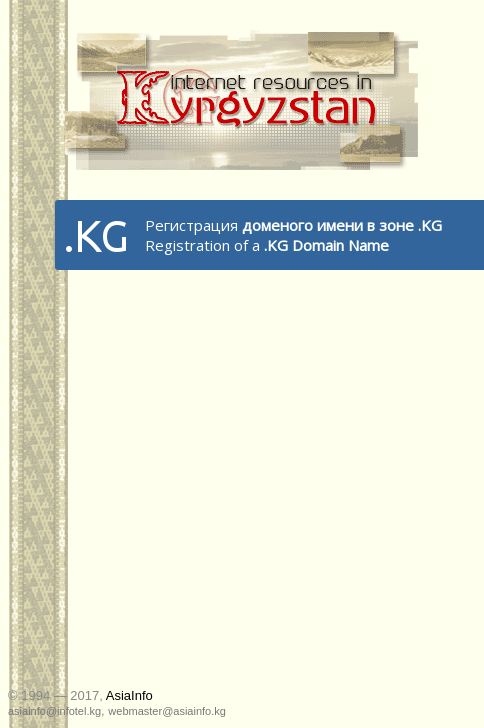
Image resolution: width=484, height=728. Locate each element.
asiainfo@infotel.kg (54, 711)
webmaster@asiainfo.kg (167, 711)
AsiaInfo (129, 695)
